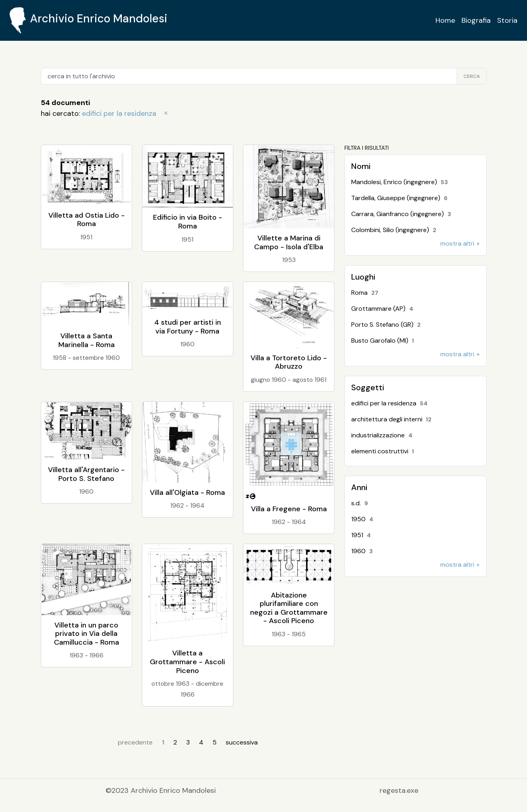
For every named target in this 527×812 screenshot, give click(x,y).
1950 (364, 519)
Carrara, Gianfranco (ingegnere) (403, 214)
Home (445, 20)
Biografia (476, 20)
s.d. (361, 503)
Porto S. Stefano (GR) (388, 325)
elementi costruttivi (384, 451)
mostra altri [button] (457, 243)
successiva (242, 742)
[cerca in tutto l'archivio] (249, 76)
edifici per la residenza (126, 113)
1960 (364, 551)
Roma (367, 293)
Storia (507, 20)
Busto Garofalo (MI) (384, 340)
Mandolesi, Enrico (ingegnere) (401, 182)
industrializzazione (384, 435)
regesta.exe (399, 790)
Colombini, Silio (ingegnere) (396, 230)
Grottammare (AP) (384, 309)
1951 (363, 535)
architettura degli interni (393, 419)
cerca (472, 76)
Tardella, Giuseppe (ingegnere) (401, 198)
